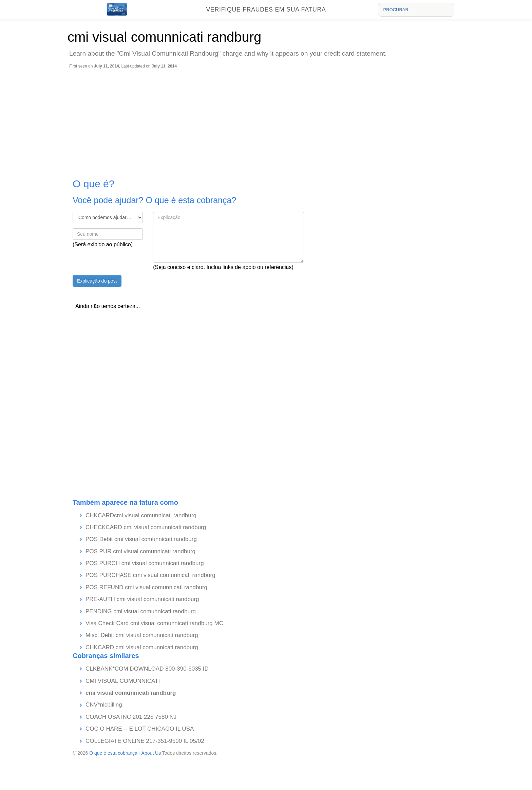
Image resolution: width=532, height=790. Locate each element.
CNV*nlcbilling (104, 705)
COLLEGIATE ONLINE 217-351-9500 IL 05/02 (145, 741)
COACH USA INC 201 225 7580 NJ (131, 717)
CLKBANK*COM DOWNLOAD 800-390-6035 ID (147, 669)
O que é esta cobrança (113, 753)
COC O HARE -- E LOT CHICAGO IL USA (140, 729)
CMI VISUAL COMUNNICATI (123, 681)
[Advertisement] (268, 120)
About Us (151, 753)
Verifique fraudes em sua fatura (266, 9)
